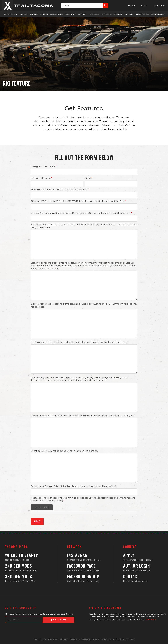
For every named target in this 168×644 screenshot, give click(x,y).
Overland (107, 14)
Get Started (10, 14)
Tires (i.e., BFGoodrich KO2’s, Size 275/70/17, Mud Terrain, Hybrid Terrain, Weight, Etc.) (79, 201)
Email (89, 178)
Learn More (150, 620)
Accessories (57, 14)
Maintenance (158, 14)
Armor (83, 14)
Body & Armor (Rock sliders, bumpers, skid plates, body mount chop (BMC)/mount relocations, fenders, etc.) (84, 305)
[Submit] (106, 5)
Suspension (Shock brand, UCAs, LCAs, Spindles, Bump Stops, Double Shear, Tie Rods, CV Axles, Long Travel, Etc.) (84, 226)
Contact (131, 576)
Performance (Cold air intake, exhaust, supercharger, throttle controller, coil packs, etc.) (80, 342)
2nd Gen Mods (18, 566)
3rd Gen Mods (19, 576)
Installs (118, 14)
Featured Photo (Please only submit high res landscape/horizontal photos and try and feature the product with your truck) (83, 499)
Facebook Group (83, 576)
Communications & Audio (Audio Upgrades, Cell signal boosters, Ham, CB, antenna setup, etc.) (83, 416)
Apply (129, 555)
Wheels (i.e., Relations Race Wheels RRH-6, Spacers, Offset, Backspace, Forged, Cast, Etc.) (82, 213)
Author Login (136, 566)
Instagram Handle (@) (44, 166)
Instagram (78, 555)
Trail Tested (142, 14)
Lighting (71, 14)
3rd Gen (34, 14)
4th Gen (44, 14)
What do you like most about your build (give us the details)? (65, 451)
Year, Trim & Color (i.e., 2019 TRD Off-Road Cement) (60, 190)
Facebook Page (81, 566)
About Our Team (128, 639)
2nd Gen (23, 14)
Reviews (129, 14)
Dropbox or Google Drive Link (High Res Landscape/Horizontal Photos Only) (73, 486)
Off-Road (94, 14)
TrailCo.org (115, 639)
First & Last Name (42, 178)
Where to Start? (22, 555)
